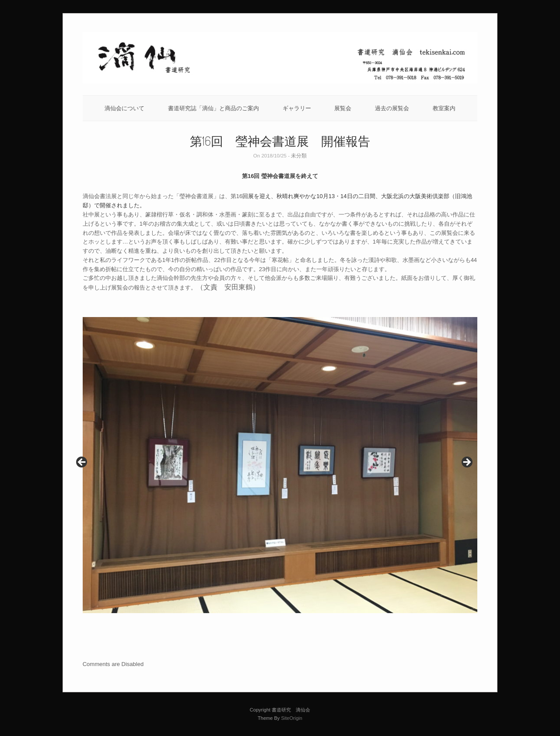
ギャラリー (297, 108)
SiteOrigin (292, 718)
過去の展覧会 (392, 108)
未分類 (299, 156)
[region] (280, 465)
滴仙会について (124, 108)
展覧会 (343, 108)
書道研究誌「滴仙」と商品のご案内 (213, 108)
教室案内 (444, 108)
